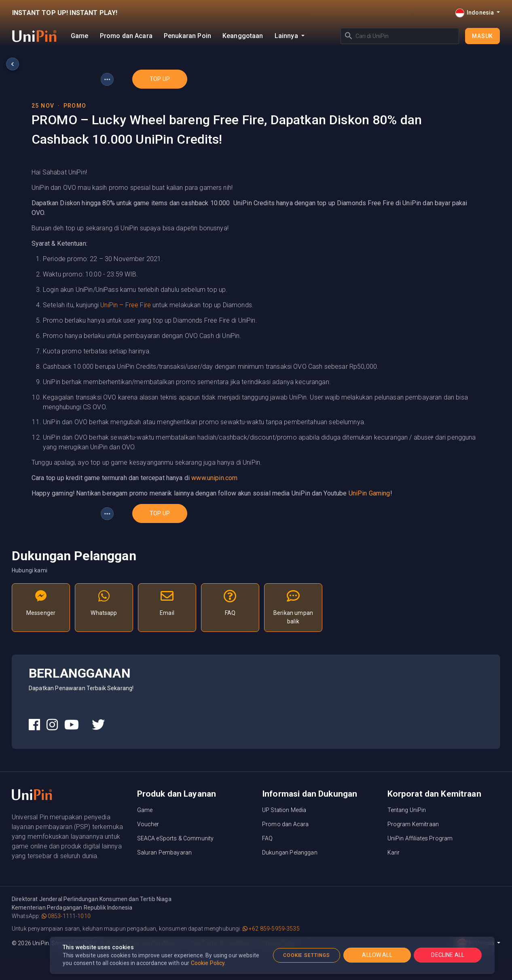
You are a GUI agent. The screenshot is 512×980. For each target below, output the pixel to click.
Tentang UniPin (407, 810)
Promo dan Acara (126, 36)
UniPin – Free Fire (126, 305)
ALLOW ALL (377, 955)
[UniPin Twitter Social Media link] (98, 725)
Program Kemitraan (413, 824)
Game (80, 36)
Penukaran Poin (187, 36)
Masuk (482, 36)
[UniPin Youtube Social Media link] (72, 725)
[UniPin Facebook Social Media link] (34, 725)
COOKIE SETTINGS (307, 955)
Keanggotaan (243, 36)
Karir (394, 852)
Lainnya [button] (287, 36)
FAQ (267, 838)
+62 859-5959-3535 (271, 929)
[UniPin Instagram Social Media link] (52, 725)
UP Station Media (284, 810)
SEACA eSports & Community (176, 838)
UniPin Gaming (369, 493)
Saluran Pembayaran (165, 852)
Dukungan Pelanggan (290, 852)
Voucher (148, 824)
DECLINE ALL (448, 955)
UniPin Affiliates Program (420, 838)
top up (160, 79)
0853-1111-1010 (66, 916)
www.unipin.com (214, 478)
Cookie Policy (208, 963)
